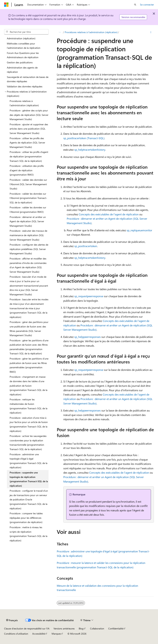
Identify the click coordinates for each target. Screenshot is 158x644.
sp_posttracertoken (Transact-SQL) (84, 138)
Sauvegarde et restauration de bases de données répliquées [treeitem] (28, 79)
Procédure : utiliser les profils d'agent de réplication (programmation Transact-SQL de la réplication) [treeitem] (29, 156)
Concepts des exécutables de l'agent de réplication (109, 214)
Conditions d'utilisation (16, 634)
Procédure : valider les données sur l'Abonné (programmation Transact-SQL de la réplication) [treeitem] (28, 198)
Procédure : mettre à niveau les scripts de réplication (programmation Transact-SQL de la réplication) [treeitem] (28, 534)
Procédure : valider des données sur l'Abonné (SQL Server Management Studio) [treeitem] (28, 184)
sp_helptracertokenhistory (90, 150)
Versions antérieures (64, 628)
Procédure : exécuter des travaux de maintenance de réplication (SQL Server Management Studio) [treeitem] (28, 235)
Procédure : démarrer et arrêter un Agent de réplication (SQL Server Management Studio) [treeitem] (28, 221)
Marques (56, 634)
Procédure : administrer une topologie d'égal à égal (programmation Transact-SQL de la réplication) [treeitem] (28, 461)
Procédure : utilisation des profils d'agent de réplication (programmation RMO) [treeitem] (27, 170)
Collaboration (97, 628)
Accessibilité (39, 634)
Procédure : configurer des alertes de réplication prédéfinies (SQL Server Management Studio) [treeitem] (29, 249)
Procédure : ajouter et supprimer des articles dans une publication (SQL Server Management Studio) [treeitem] (29, 129)
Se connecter (147, 5)
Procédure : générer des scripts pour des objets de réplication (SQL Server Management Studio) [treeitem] (29, 115)
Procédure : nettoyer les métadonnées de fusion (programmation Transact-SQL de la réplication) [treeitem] (28, 406)
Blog (81, 628)
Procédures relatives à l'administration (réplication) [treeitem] (24, 103)
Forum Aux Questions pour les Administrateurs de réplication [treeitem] (23, 55)
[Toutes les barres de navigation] (60, 32)
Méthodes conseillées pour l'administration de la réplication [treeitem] (24, 46)
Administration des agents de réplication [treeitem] (22, 70)
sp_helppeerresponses (87, 337)
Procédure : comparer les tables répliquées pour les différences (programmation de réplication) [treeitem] (26, 518)
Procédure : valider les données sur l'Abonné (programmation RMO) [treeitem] (28, 210)
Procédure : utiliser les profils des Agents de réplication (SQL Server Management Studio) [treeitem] (27, 143)
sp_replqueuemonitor (139, 230)
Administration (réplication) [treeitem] (21, 38)
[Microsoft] (6, 5)
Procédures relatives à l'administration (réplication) (91, 32)
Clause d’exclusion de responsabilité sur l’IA (27, 628)
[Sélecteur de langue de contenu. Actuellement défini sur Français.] (12, 620)
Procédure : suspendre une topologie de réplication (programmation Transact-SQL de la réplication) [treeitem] (29, 479)
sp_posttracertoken (86, 246)
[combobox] (26, 32)
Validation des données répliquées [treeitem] (25, 86)
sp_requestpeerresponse (89, 296)
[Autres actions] (151, 32)
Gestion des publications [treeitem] (20, 62)
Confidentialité (116, 628)
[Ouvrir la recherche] (135, 5)
